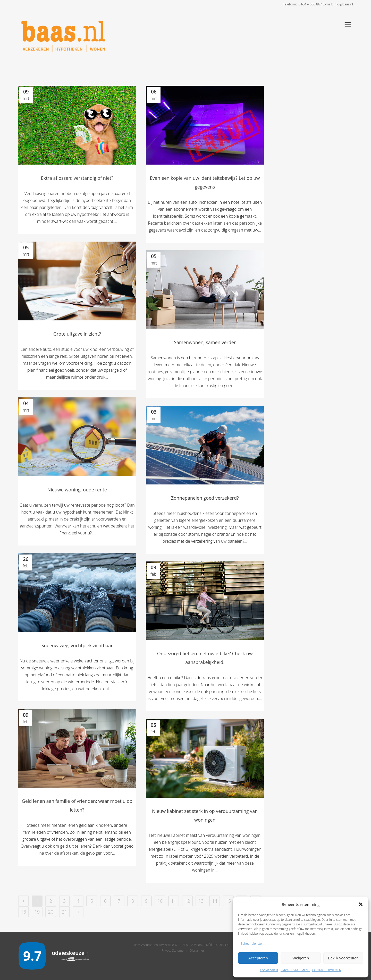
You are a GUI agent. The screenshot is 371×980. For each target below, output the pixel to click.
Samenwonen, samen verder (205, 342)
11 (174, 901)
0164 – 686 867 (310, 4)
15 (228, 901)
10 (160, 901)
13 (201, 901)
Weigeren (301, 958)
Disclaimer (197, 951)
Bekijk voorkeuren (343, 958)
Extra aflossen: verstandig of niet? (77, 178)
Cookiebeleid (269, 970)
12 (187, 901)
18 (24, 912)
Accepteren (258, 958)
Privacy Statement (174, 951)
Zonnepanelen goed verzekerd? (205, 498)
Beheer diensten (252, 944)
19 (37, 912)
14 (215, 901)
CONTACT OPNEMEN (327, 970)
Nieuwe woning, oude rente (77, 490)
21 (65, 912)
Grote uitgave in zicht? (77, 334)
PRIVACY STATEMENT (295, 970)
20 (51, 912)
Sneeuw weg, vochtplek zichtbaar (77, 645)
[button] (361, 904)
